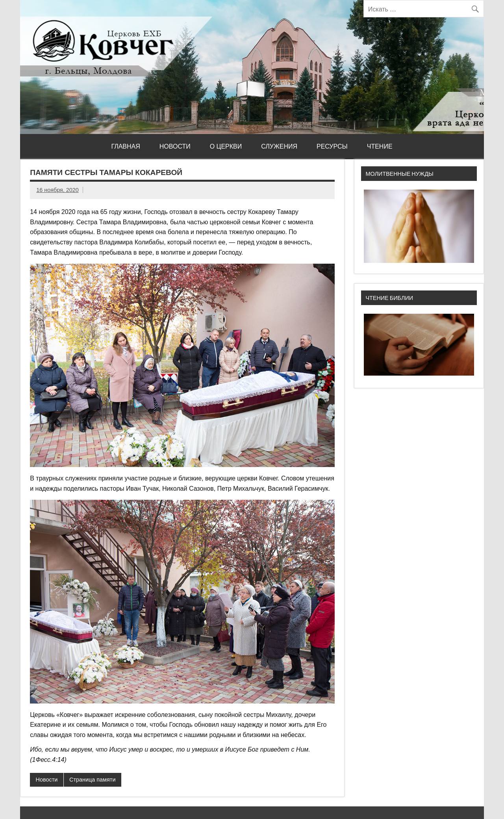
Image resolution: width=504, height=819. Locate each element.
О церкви (226, 146)
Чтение (380, 146)
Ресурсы (332, 146)
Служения (279, 146)
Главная (125, 146)
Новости (175, 146)
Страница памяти (92, 780)
